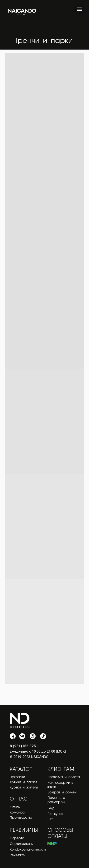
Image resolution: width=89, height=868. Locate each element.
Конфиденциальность (28, 850)
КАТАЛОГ (21, 769)
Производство (21, 818)
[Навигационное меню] (80, 9)
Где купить (56, 814)
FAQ (51, 809)
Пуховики (17, 777)
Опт (50, 819)
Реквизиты (18, 855)
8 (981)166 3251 (24, 746)
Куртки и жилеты (24, 788)
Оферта (17, 838)
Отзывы (15, 807)
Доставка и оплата (64, 777)
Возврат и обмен (62, 792)
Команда (17, 813)
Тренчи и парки (23, 782)
